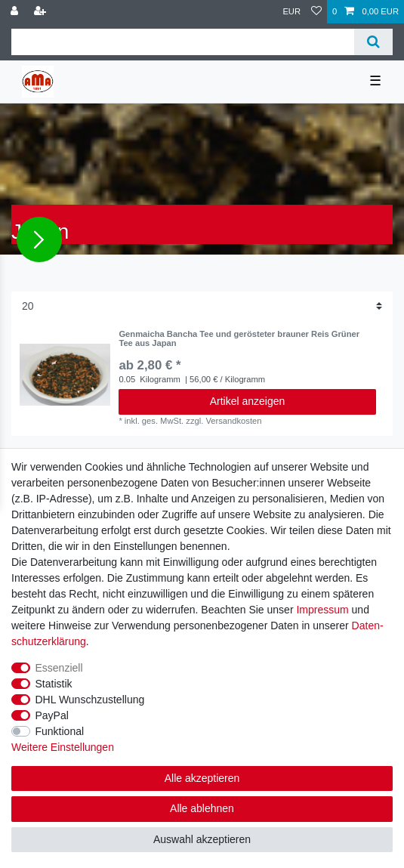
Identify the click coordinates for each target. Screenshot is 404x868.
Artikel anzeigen (248, 401)
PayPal (52, 715)
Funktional (60, 731)
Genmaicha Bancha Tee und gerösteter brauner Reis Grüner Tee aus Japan (239, 338)
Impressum (322, 610)
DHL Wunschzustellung (90, 700)
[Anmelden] (16, 12)
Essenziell (59, 668)
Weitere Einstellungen (63, 747)
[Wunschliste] (316, 12)
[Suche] (373, 42)
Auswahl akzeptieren (202, 839)
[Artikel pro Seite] (202, 306)
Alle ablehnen (202, 808)
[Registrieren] (42, 12)
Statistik (54, 684)
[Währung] (291, 12)
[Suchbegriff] (183, 42)
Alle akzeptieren (202, 778)
